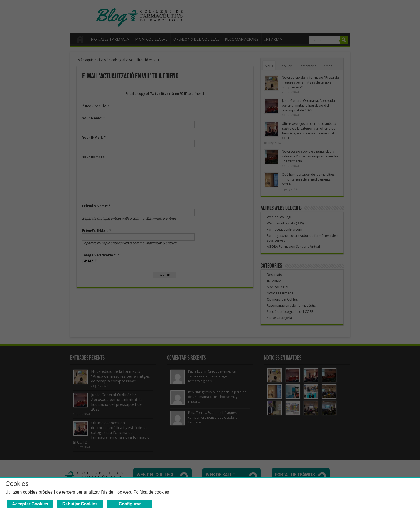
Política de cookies (151, 492)
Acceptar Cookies (30, 504)
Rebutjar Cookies (80, 504)
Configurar (130, 504)
